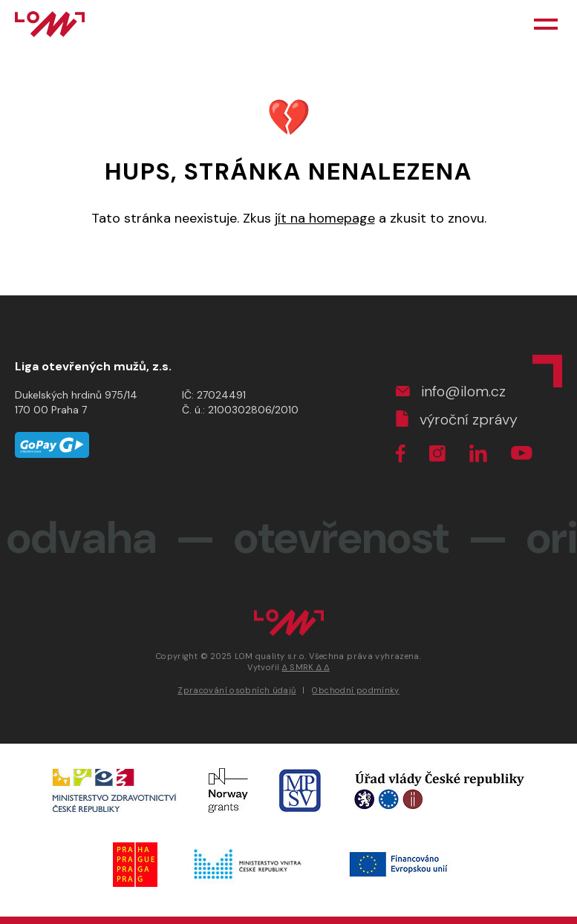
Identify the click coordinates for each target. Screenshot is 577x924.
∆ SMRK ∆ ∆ (306, 667)
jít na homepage (325, 218)
